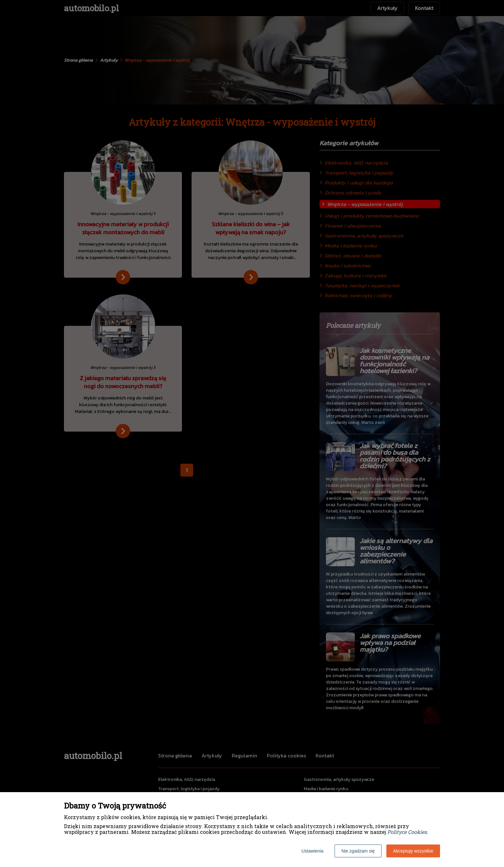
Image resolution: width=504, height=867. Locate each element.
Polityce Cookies (407, 832)
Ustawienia (312, 851)
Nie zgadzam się (358, 851)
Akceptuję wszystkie (413, 851)
